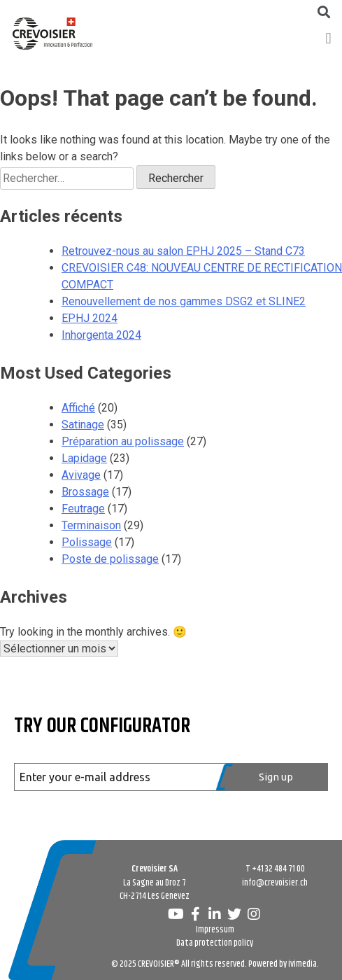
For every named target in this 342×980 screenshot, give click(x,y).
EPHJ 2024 (90, 318)
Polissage (87, 542)
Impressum (215, 930)
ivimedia (302, 964)
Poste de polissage (110, 559)
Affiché (78, 408)
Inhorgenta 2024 (101, 335)
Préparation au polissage (123, 441)
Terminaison (91, 525)
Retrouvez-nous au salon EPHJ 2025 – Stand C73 (183, 251)
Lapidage (84, 458)
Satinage (83, 425)
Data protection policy (215, 943)
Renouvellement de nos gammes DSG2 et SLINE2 (184, 301)
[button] (328, 38)
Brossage (85, 492)
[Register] (272, 777)
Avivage (81, 475)
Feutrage (83, 509)
